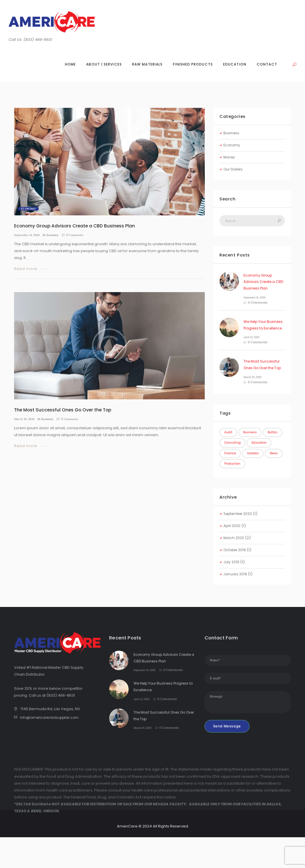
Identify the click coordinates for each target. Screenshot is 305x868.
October (236, 577)
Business (232, 133)
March (234, 565)
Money (230, 157)
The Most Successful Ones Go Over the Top (66, 410)
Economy (28, 209)
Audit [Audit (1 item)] (228, 447)
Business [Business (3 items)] (251, 447)
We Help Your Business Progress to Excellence (263, 329)
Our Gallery (234, 169)
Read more (26, 269)
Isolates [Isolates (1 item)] (231, 480)
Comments (80, 235)
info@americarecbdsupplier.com (52, 745)
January (235, 601)
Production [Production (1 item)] (233, 490)
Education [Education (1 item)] (232, 469)
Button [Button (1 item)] (229, 458)
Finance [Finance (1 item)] (258, 469)
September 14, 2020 (28, 235)
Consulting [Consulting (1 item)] (254, 458)
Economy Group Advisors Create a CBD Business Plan (77, 226)
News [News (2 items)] (253, 480)
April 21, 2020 (254, 344)
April (233, 553)
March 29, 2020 (25, 419)
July (231, 589)
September (239, 541)
